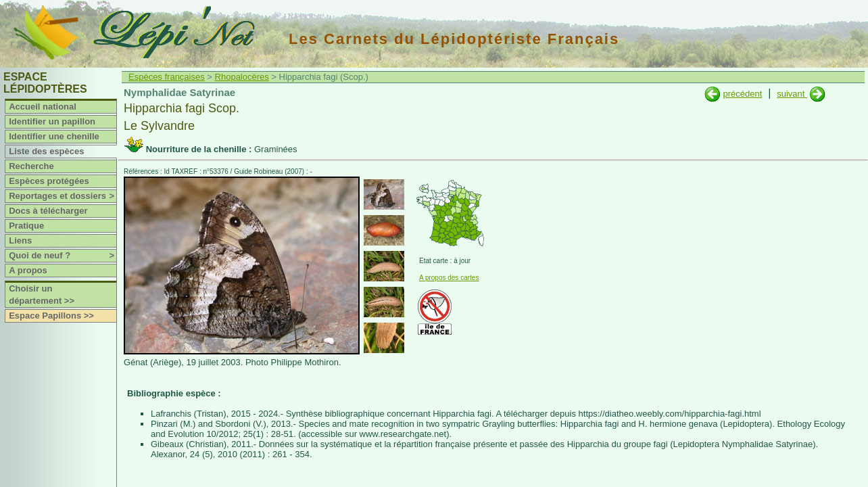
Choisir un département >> (42, 295)
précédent (742, 94)
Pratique (26, 226)
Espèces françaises (167, 77)
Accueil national (43, 107)
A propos (28, 270)
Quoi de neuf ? (63, 256)
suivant (792, 94)
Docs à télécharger (48, 211)
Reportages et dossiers (63, 196)
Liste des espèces (46, 151)
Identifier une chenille (54, 136)
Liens (20, 240)
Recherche (31, 166)
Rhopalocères (242, 77)
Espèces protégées (49, 181)
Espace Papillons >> (51, 316)
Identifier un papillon (52, 121)
